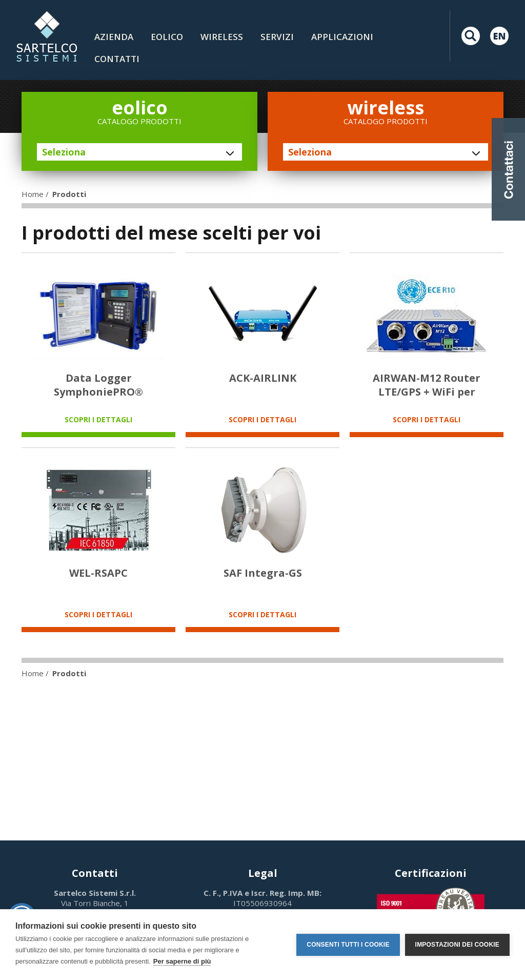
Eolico (167, 37)
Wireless (222, 37)
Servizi (277, 37)
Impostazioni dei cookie (457, 945)
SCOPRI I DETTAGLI (98, 419)
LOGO (47, 36)
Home (33, 194)
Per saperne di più (182, 961)
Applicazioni (342, 37)
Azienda (114, 37)
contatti (117, 59)
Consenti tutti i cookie (348, 945)
